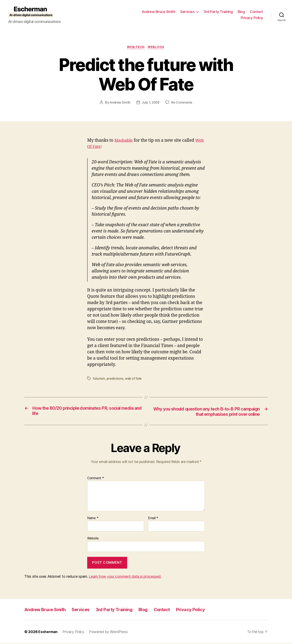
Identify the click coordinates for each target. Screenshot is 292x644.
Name (93, 519)
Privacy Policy (252, 18)
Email (153, 519)
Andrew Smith (120, 103)
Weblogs (157, 47)
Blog (241, 12)
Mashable (124, 141)
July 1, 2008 (151, 103)
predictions (115, 379)
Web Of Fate (99, 147)
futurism (99, 379)
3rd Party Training (218, 12)
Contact (256, 12)
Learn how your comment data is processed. (125, 577)
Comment (96, 479)
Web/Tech (136, 47)
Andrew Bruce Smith (158, 12)
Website (93, 539)
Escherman (48, 633)
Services (187, 12)
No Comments (182, 103)
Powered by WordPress (111, 633)
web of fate (134, 379)
